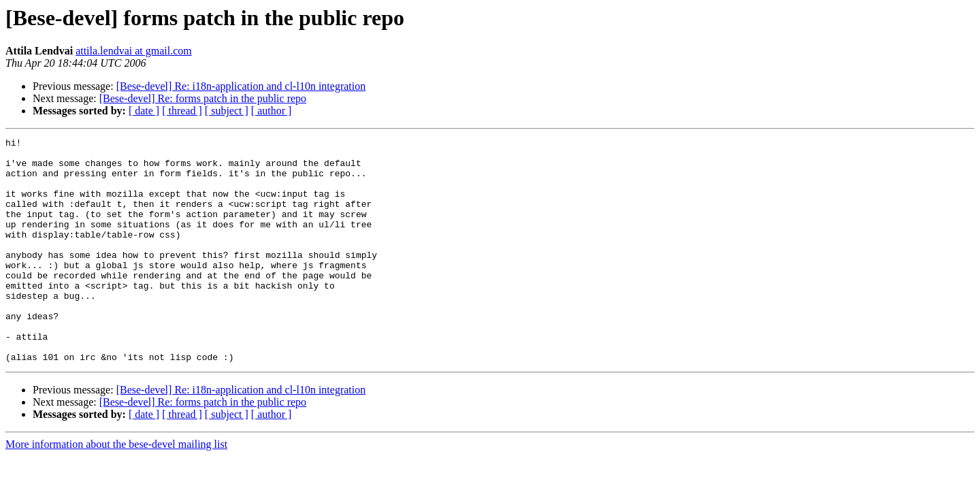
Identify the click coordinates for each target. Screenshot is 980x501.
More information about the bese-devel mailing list (116, 489)
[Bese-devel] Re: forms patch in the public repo (203, 98)
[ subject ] (227, 111)
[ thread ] (182, 111)
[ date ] (144, 111)
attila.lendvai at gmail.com (134, 51)
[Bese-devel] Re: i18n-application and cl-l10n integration (241, 86)
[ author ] (272, 111)
